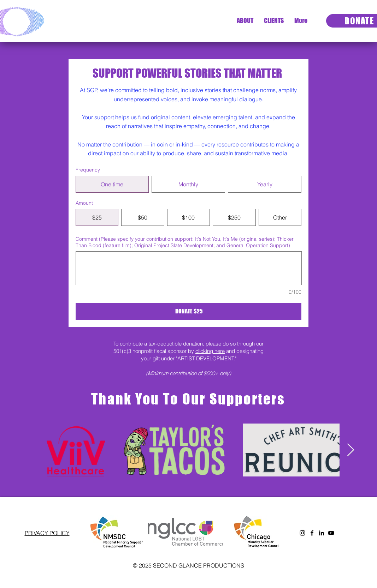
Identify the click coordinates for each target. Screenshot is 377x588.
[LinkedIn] (322, 533)
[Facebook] (312, 533)
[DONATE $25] (189, 311)
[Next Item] (351, 450)
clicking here (210, 351)
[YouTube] (331, 533)
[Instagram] (302, 533)
